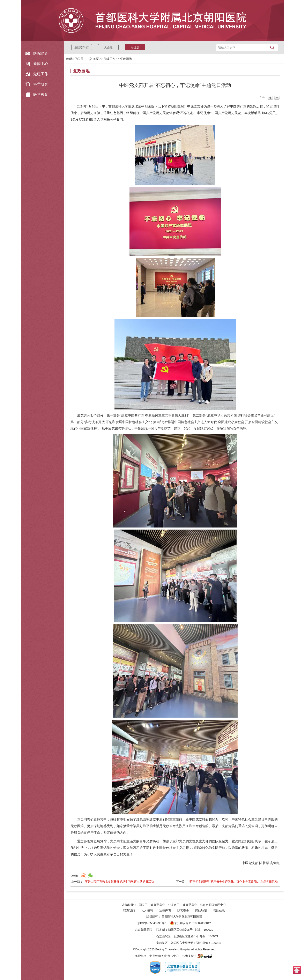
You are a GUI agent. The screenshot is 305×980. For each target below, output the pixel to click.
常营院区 (162, 943)
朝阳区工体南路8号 (180, 930)
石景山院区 (163, 936)
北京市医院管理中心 (213, 905)
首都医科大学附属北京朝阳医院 (182, 917)
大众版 (108, 47)
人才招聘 (147, 911)
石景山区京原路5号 (186, 936)
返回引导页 (82, 47)
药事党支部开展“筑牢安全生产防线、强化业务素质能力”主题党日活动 (234, 882)
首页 (96, 59)
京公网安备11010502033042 (190, 923)
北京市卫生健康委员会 (183, 905)
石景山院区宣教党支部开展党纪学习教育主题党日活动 (119, 882)
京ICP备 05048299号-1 (152, 923)
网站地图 (201, 911)
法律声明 (165, 911)
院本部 (161, 930)
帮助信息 (219, 911)
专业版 (135, 47)
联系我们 (129, 911)
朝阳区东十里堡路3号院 (186, 943)
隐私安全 (183, 911)
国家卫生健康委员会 (152, 905)
